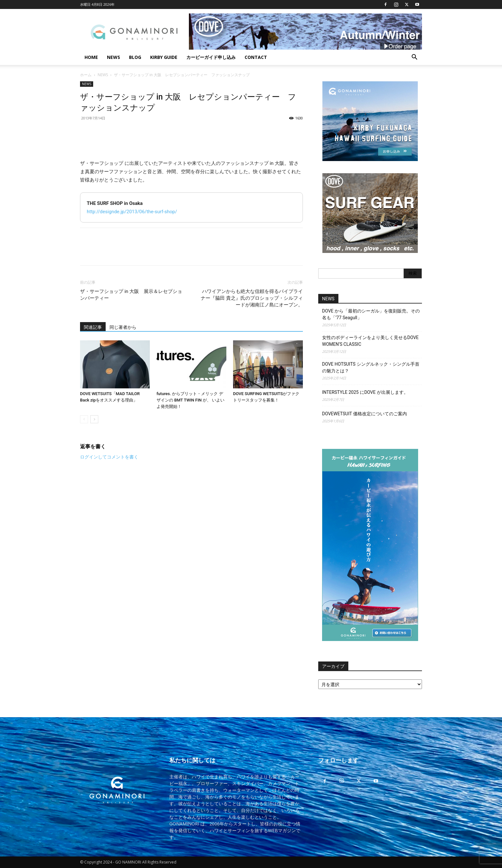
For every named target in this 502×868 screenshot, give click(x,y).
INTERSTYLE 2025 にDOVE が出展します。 (365, 392)
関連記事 (93, 327)
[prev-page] (84, 419)
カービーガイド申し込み (211, 57)
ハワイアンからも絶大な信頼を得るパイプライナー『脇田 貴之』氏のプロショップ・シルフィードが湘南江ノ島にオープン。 (252, 298)
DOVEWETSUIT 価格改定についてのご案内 (364, 414)
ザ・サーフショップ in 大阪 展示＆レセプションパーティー (131, 295)
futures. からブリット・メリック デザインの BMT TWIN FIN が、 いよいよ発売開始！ (190, 400)
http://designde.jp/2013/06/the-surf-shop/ (132, 212)
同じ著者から (123, 327)
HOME (91, 57)
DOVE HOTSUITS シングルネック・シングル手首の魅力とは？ (371, 367)
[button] (414, 58)
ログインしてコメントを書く (109, 457)
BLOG (135, 57)
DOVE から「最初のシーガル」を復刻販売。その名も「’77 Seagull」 (371, 314)
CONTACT (256, 57)
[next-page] (94, 419)
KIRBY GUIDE (164, 57)
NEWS (113, 57)
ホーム (86, 75)
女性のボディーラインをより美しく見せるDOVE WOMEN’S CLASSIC (370, 341)
